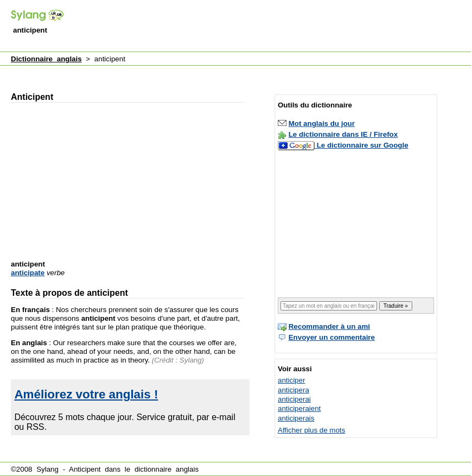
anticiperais (296, 418)
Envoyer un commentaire (332, 337)
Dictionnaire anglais (46, 59)
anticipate (28, 273)
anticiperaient (299, 408)
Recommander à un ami (329, 326)
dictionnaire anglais (167, 469)
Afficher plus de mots (311, 430)
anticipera (294, 390)
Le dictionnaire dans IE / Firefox (343, 134)
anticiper (291, 380)
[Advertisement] (206, 72)
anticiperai (294, 399)
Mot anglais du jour (322, 123)
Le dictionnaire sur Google (363, 145)
